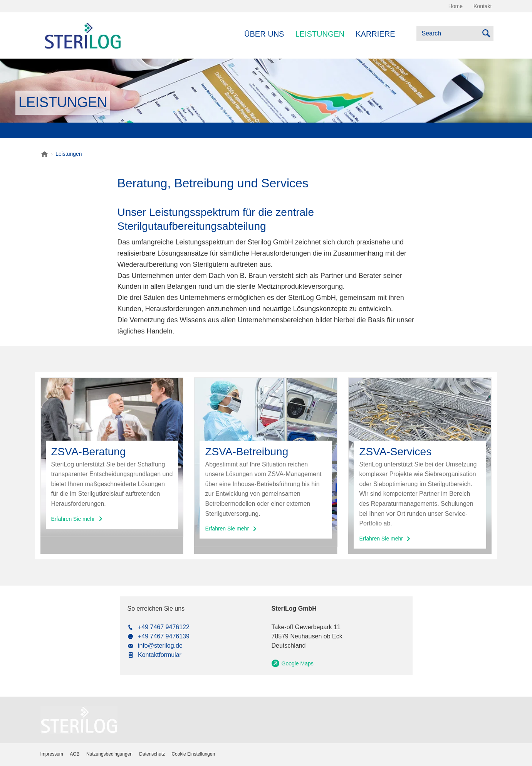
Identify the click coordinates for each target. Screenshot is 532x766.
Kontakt (482, 6)
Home (456, 6)
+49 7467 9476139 (164, 636)
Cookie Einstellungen (193, 754)
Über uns (264, 34)
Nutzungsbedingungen (109, 754)
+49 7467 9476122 (164, 627)
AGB (75, 754)
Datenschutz (152, 754)
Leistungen (320, 34)
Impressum (52, 754)
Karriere (375, 34)
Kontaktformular (160, 655)
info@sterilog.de (160, 646)
